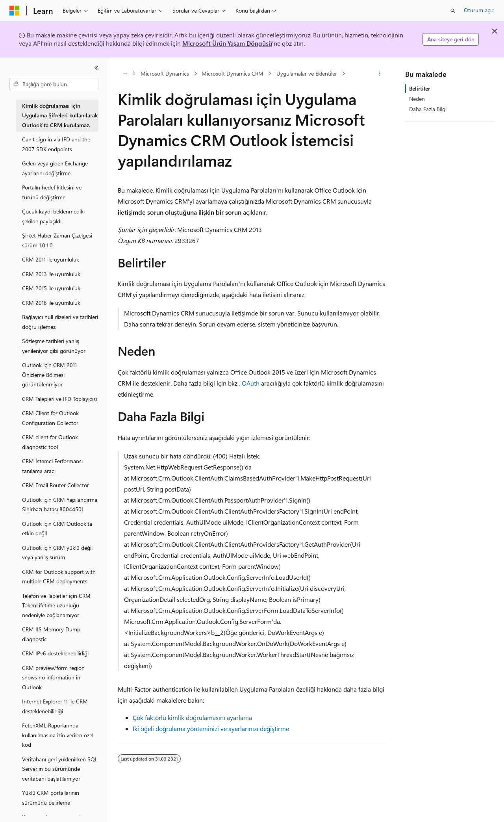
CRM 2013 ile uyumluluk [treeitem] (51, 274)
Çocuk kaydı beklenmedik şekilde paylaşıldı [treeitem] (53, 216)
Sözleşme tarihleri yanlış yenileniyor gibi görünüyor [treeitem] (54, 346)
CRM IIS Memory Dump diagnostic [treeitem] (51, 634)
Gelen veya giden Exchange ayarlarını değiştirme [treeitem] (55, 168)
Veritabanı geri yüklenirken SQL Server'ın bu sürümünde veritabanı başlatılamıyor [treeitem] (60, 769)
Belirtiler (420, 88)
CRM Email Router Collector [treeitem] (56, 485)
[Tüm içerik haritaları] (125, 74)
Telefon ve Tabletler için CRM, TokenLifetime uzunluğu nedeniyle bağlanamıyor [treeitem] (57, 605)
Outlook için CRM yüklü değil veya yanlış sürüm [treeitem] (57, 553)
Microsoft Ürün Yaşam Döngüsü (227, 43)
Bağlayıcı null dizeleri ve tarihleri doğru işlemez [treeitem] (60, 322)
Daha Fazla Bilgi (428, 109)
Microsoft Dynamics (165, 73)
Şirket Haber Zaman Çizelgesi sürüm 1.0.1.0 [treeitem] (57, 240)
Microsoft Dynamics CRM (233, 73)
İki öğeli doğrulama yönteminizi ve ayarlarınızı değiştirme (211, 728)
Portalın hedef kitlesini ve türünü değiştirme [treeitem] (52, 192)
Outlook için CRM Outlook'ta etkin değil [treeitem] (57, 529)
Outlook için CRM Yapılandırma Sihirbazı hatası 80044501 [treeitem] (60, 505)
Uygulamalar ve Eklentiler (307, 73)
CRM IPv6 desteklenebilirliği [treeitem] (55, 653)
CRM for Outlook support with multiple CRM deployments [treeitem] (59, 577)
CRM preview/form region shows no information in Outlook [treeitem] (53, 677)
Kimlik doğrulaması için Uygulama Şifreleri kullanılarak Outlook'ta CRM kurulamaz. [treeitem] (60, 115)
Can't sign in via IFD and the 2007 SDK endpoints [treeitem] (56, 144)
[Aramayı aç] (453, 11)
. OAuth (249, 383)
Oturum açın (479, 10)
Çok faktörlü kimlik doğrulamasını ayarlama (192, 717)
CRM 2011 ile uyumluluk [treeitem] (51, 259)
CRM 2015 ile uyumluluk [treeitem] (51, 288)
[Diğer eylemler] (379, 74)
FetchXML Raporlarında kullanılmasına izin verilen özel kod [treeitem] (58, 735)
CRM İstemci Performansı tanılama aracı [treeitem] (52, 466)
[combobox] (54, 84)
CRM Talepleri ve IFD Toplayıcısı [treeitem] (59, 399)
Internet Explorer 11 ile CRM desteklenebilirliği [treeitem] (55, 706)
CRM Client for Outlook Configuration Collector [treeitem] (50, 418)
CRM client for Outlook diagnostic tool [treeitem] (50, 442)
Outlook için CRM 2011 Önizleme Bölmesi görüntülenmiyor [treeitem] (49, 375)
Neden (417, 99)
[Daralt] (96, 68)
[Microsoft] (15, 11)
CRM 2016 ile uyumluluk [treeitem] (51, 303)
